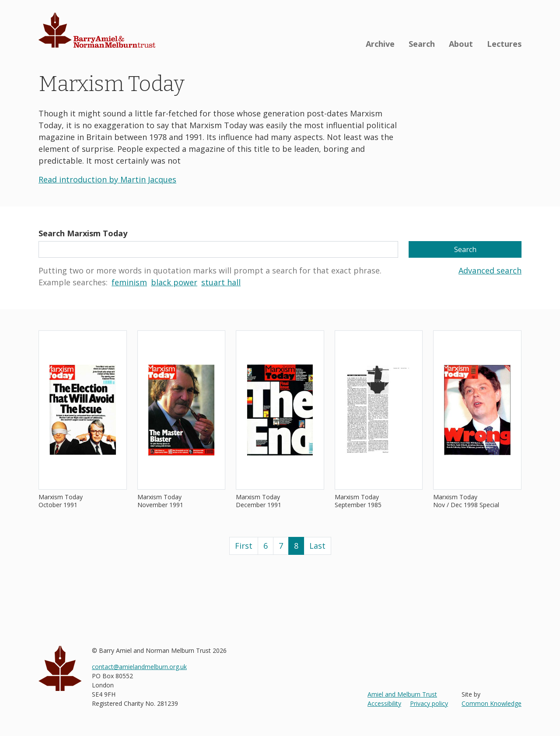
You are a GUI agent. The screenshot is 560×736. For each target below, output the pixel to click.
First (244, 546)
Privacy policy (429, 703)
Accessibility (384, 703)
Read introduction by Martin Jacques (107, 179)
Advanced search (490, 270)
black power (174, 282)
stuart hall (221, 282)
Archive (380, 44)
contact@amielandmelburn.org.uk (139, 667)
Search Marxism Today (83, 233)
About (461, 44)
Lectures (504, 44)
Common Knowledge (492, 703)
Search (422, 44)
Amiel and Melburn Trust (402, 694)
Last (317, 546)
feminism (129, 282)
